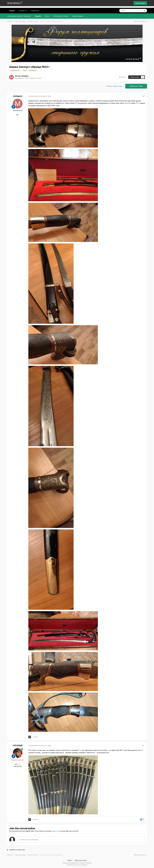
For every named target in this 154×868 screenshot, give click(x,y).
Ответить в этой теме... (29, 840)
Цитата (35, 737)
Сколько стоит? (36, 78)
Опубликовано (40, 96)
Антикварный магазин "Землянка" (19, 16)
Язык (70, 860)
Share (122, 77)
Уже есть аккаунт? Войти (121, 3)
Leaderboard (35, 11)
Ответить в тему (136, 86)
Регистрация (140, 3)
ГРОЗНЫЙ (18, 745)
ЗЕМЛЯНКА (15, 3)
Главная (12, 12)
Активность (23, 11)
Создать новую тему (114, 86)
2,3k (18, 764)
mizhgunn (25, 76)
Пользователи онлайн (61, 16)
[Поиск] (131, 11)
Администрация (78, 16)
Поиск (47, 16)
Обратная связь (80, 860)
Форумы (38, 16)
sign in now (56, 831)
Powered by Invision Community (77, 865)
